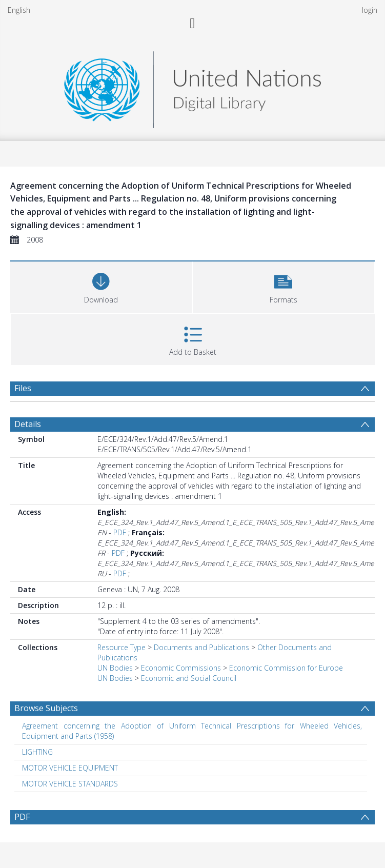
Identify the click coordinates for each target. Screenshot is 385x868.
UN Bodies (115, 668)
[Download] (101, 286)
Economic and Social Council (189, 678)
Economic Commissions (181, 668)
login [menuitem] (370, 10)
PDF (120, 532)
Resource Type (121, 647)
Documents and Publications (201, 647)
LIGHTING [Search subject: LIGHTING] (37, 752)
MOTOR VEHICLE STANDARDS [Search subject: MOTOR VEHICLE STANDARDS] (70, 784)
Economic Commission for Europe (286, 668)
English (19, 10)
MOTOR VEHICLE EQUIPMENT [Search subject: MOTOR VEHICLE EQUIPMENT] (70, 768)
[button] (284, 286)
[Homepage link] (192, 87)
